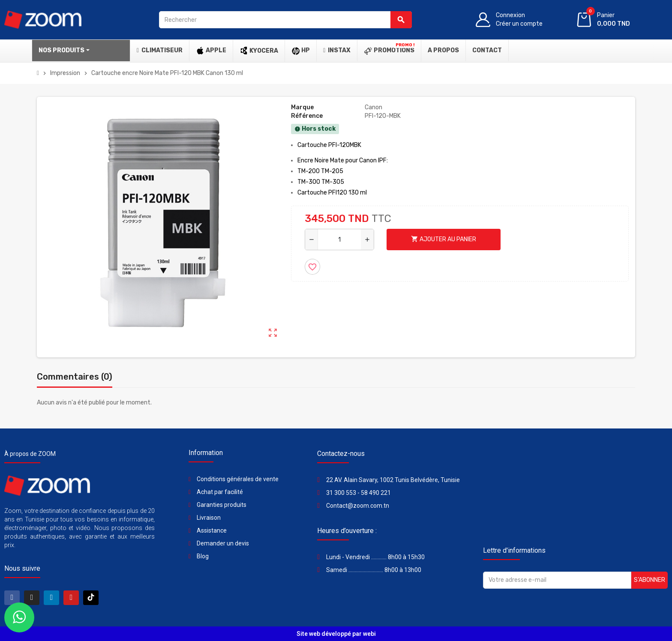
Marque (302, 107)
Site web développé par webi (336, 634)
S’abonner (649, 580)
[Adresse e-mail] (557, 580)
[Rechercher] (285, 20)
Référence (307, 116)
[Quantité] (339, 240)
